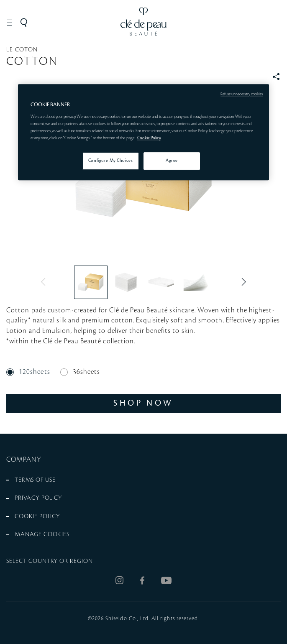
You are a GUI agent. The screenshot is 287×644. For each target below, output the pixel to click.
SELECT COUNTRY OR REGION (50, 561)
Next (242, 282)
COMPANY (24, 460)
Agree (172, 161)
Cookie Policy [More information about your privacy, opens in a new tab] (149, 138)
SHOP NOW (143, 403)
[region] (143, 132)
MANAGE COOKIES (42, 534)
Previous (45, 282)
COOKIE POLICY (37, 516)
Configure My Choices (110, 161)
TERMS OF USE (35, 480)
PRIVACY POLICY (38, 498)
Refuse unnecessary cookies (242, 94)
